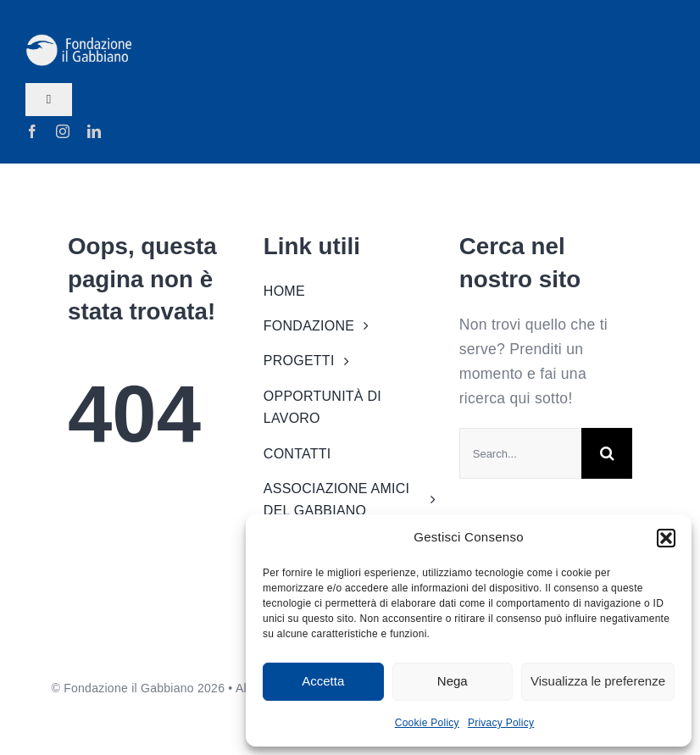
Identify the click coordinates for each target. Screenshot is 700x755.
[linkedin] (94, 131)
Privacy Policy (501, 723)
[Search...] (520, 453)
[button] (666, 538)
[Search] (607, 453)
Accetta (323, 681)
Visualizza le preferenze (598, 681)
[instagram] (63, 131)
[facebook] (32, 131)
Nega (453, 681)
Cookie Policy (427, 723)
